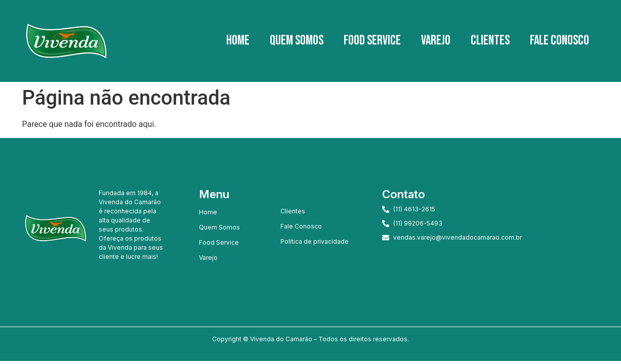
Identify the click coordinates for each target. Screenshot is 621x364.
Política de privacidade (315, 241)
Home (238, 41)
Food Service (372, 41)
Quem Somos (297, 41)
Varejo (436, 41)
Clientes (490, 41)
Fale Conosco (560, 41)
